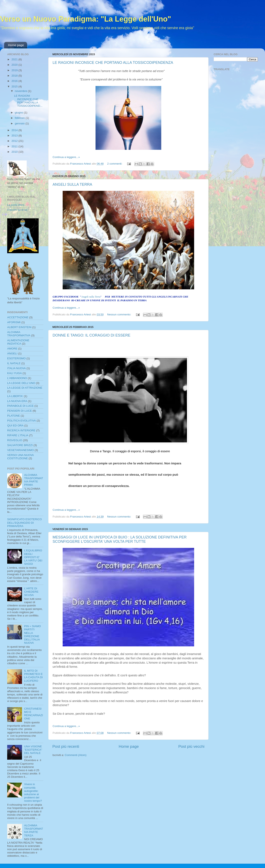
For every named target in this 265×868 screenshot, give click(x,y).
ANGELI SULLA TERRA (72, 184)
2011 (15, 146)
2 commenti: (115, 164)
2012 (15, 141)
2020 (15, 65)
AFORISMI (14, 322)
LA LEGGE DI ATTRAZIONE (25, 388)
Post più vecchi (191, 746)
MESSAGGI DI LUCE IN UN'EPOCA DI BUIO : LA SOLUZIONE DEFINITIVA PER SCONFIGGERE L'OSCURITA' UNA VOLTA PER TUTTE (120, 539)
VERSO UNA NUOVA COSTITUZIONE (20, 457)
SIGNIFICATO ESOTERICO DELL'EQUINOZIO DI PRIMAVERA (24, 523)
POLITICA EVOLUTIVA (21, 421)
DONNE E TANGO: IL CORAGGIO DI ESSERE (92, 335)
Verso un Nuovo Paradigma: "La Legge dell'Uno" (86, 19)
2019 (15, 70)
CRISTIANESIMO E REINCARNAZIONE (33, 714)
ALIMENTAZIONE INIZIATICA (18, 342)
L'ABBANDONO (17, 378)
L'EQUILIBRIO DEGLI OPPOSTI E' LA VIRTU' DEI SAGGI (33, 557)
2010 (15, 152)
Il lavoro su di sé (17, 210)
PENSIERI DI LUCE (20, 411)
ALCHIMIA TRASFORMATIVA (19, 334)
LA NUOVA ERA (17, 401)
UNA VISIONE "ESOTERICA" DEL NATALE (33, 750)
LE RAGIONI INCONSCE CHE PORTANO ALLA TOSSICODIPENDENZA (113, 63)
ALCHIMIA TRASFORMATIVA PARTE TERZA (33, 830)
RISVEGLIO (15, 440)
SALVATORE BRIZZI (20, 445)
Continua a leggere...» (66, 157)
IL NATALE (14, 363)
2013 (15, 136)
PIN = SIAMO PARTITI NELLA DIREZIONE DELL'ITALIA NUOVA (32, 634)
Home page (16, 45)
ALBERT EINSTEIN (19, 327)
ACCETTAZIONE (18, 317)
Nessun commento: (120, 314)
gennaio (20, 123)
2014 (15, 130)
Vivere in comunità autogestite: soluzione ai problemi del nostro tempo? (33, 792)
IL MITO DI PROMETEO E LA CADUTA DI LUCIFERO (33, 676)
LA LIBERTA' (15, 396)
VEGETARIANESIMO (21, 450)
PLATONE (14, 416)
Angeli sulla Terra (91, 297)
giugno (19, 113)
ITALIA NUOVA (16, 368)
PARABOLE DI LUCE (20, 406)
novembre (21, 91)
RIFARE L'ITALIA (18, 435)
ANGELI (12, 353)
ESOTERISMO (16, 358)
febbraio (20, 118)
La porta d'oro (16, 205)
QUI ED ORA (15, 425)
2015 (15, 86)
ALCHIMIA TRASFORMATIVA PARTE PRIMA (33, 480)
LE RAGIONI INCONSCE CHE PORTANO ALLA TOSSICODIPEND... (28, 101)
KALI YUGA (14, 373)
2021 (15, 59)
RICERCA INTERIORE (21, 430)
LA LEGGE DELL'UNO (21, 383)
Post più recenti (66, 746)
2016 (15, 81)
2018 (15, 76)
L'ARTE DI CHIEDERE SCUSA (31, 592)
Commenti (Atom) (76, 755)
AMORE (12, 349)
